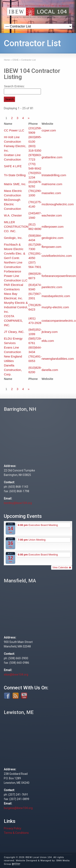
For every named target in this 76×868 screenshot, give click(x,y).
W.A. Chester (13, 215)
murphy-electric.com (55, 307)
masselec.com (51, 193)
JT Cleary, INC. (14, 332)
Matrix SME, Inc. (15, 184)
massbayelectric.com (56, 296)
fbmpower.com (51, 247)
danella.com (50, 370)
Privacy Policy (13, 828)
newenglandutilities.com (58, 359)
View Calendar (62, 567)
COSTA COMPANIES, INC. (13, 321)
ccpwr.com (49, 130)
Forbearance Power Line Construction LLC (16, 276)
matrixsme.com (52, 184)
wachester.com (52, 215)
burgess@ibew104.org (18, 808)
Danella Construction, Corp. (13, 370)
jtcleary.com (50, 332)
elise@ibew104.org (16, 675)
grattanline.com (52, 157)
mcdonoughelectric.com (58, 204)
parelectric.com (52, 287)
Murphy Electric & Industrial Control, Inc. (16, 307)
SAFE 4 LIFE (13, 166)
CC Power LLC (14, 130)
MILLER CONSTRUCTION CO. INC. (16, 227)
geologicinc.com (52, 238)
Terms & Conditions (16, 833)
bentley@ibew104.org (18, 503)
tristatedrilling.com (54, 175)
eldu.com (48, 341)
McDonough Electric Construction (12, 204)
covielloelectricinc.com (57, 256)
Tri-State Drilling (15, 175)
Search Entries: (14, 86)
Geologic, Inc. (13, 238)
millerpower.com (52, 227)
